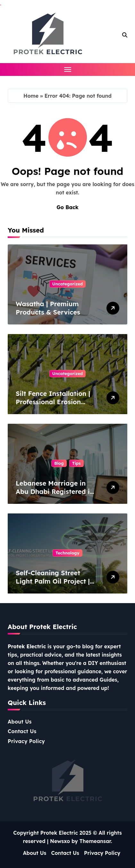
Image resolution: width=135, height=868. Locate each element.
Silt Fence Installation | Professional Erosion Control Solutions (53, 402)
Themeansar (95, 841)
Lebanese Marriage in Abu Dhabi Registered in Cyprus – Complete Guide (55, 496)
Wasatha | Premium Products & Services (48, 308)
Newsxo (60, 841)
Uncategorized (67, 284)
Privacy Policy (26, 741)
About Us (20, 722)
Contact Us (22, 731)
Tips (76, 463)
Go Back (67, 207)
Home (31, 96)
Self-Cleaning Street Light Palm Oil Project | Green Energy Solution (53, 581)
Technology (67, 553)
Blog (59, 463)
